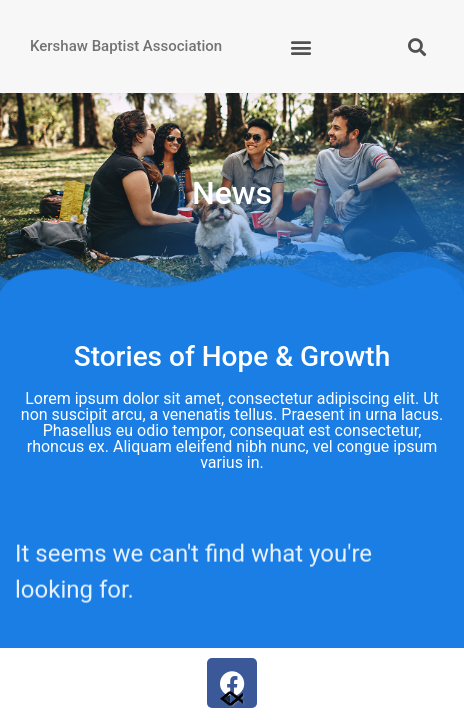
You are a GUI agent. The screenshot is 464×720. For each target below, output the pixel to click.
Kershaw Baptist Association (126, 46)
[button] (300, 46)
